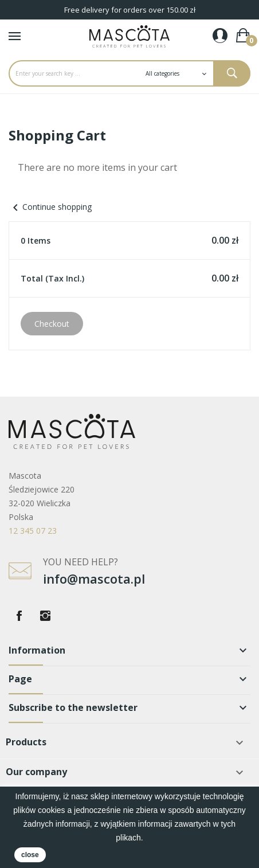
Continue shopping (50, 207)
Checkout (52, 324)
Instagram (45, 616)
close (30, 855)
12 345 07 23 (33, 531)
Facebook (19, 616)
